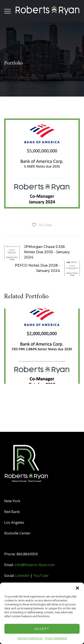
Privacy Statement (56, 638)
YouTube (41, 576)
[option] (40, 349)
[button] (77, 588)
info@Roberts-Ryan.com (35, 565)
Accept (42, 629)
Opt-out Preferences (30, 638)
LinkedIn (22, 576)
